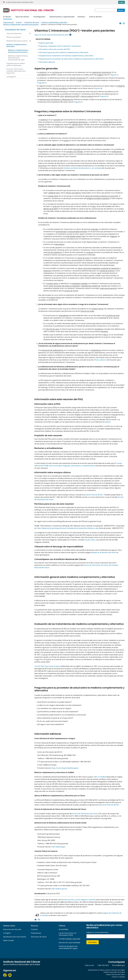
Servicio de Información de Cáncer (85, 814)
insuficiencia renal (113, 315)
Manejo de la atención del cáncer (104, 552)
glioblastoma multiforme (91, 286)
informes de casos (52, 329)
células (57, 124)
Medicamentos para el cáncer (17, 41)
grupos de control (71, 291)
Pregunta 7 (78, 102)
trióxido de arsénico (107, 271)
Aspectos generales (46, 43)
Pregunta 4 (97, 88)
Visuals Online (90, 540)
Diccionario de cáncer (39, 937)
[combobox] (106, 10)
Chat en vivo (89, 965)
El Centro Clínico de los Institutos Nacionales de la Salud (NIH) (16, 71)
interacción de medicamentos (53, 350)
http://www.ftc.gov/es (59, 889)
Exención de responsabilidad (69, 943)
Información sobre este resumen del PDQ (54, 49)
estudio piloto (53, 196)
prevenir (41, 124)
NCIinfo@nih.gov (118, 965)
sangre (80, 80)
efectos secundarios (60, 88)
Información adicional (47, 62)
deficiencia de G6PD (72, 96)
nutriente (56, 72)
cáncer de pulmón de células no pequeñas (64, 286)
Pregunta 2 (41, 83)
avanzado (95, 229)
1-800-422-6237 (103, 965)
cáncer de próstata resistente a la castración (102, 196)
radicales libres (77, 124)
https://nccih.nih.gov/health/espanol (65, 768)
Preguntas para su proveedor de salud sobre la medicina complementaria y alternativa (71, 59)
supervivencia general (108, 288)
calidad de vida (54, 193)
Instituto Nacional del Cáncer (115, 974)
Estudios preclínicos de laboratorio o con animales (83, 168)
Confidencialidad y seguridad (69, 939)
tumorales (77, 149)
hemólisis (104, 331)
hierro (106, 335)
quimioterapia (61, 232)
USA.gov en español (118, 977)
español (107, 422)
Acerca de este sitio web (12, 929)
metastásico (96, 268)
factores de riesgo (87, 311)
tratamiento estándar (80, 284)
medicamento (117, 152)
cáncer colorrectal (84, 268)
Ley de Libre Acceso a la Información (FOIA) (67, 934)
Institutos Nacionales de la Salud (114, 972)
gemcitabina (60, 244)
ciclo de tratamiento (55, 252)
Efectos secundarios (14, 37)
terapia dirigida (74, 232)
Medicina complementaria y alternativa (17, 45)
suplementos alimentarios (102, 72)
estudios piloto (53, 284)
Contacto (34, 929)
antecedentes (64, 315)
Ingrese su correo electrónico (97, 932)
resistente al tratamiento (110, 268)
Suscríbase (93, 942)
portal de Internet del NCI (93, 495)
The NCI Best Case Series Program (47, 666)
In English (7, 933)
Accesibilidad (63, 929)
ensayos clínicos (43, 94)
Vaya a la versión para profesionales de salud (51, 35)
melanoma (47, 271)
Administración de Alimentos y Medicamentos (56, 99)
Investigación (11, 77)
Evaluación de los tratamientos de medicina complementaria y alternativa (66, 56)
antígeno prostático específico (98, 198)
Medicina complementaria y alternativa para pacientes (18, 51)
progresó (90, 252)
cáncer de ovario (83, 258)
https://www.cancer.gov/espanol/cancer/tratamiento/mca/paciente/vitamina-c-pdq (68, 528)
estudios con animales (75, 152)
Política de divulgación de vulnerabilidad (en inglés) (68, 947)
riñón (62, 96)
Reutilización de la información (15, 937)
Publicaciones (36, 933)
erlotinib (83, 232)
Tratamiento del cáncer (15, 30)
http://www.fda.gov (58, 847)
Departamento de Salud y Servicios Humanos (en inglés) (106, 970)
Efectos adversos (101, 360)
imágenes (114, 236)
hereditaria (99, 329)
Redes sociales (9, 940)
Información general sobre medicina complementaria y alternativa (63, 52)
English (121, 2)
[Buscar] (121, 10)
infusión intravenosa (77, 78)
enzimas (105, 124)
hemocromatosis (87, 96)
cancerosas (42, 166)
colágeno (100, 75)
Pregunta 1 (113, 75)
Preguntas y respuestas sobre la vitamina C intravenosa (60, 46)
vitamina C (43, 72)
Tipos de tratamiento (14, 33)
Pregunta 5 (103, 96)
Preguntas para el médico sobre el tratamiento (16, 64)
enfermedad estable (73, 236)
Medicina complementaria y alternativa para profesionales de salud (18, 58)
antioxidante (42, 75)
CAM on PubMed (100, 777)
